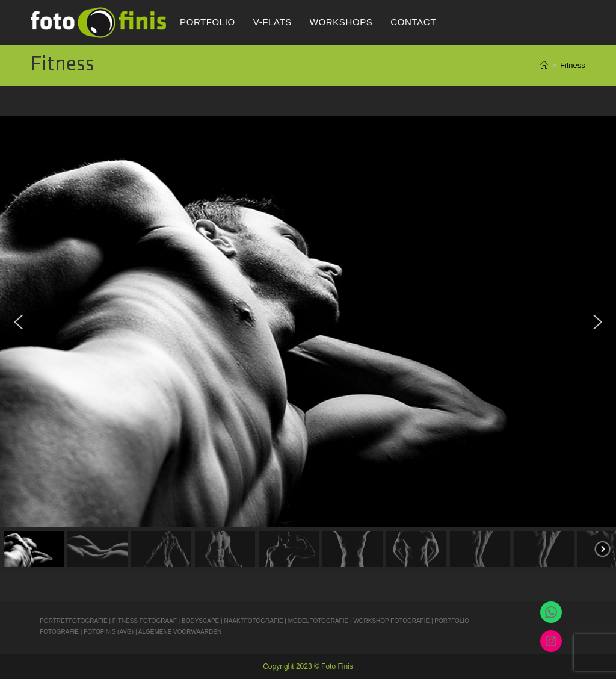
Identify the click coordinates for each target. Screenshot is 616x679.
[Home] (544, 65)
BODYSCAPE (200, 621)
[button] (19, 322)
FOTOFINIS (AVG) (109, 632)
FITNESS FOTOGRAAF (145, 621)
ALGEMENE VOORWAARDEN (180, 632)
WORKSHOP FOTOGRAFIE (391, 621)
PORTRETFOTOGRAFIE (74, 621)
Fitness (573, 65)
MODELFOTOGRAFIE (319, 621)
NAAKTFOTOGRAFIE (254, 621)
